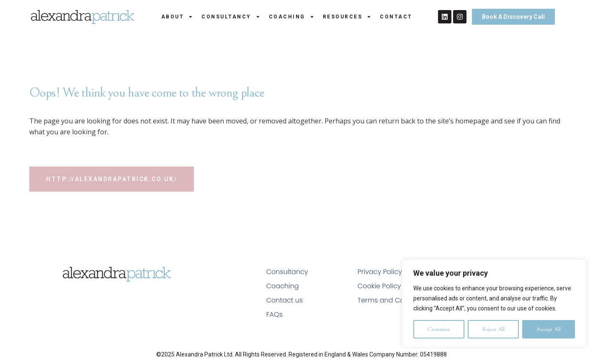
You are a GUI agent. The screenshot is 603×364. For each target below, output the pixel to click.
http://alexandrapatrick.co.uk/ (112, 179)
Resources (347, 17)
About (177, 17)
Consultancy (231, 17)
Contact (396, 17)
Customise (439, 329)
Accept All (549, 329)
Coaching (292, 17)
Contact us (285, 300)
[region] (494, 303)
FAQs (274, 314)
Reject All (493, 329)
